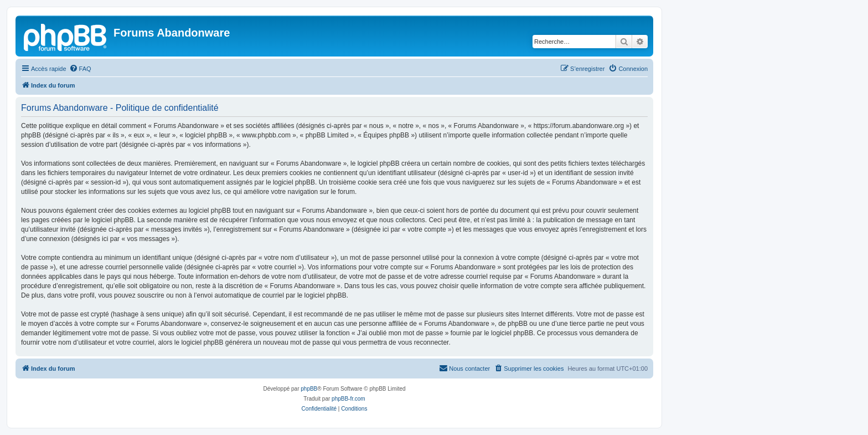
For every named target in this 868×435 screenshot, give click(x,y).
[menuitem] (80, 69)
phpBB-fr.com (348, 399)
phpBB (309, 389)
